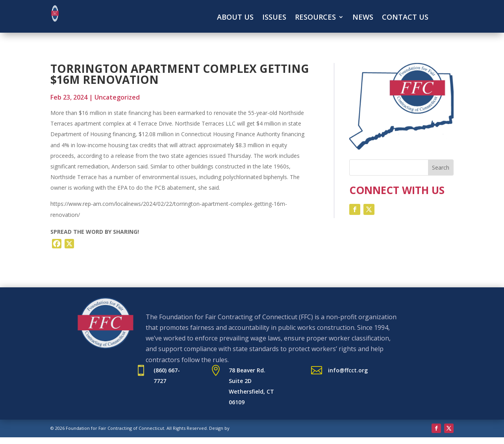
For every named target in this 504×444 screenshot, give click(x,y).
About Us (235, 18)
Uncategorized (117, 97)
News (363, 18)
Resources (315, 18)
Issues (274, 18)
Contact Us (405, 18)
